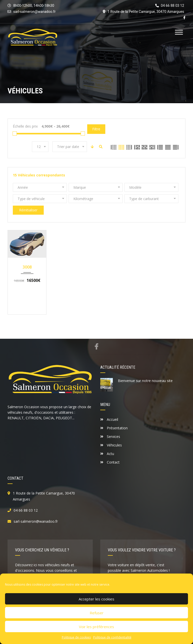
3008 (27, 267)
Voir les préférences (96, 627)
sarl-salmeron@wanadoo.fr (34, 12)
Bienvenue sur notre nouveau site (145, 381)
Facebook (96, 347)
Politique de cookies (76, 637)
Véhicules (111, 445)
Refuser (97, 613)
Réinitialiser (28, 210)
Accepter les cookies (96, 599)
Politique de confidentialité (112, 637)
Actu (107, 454)
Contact (110, 462)
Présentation (114, 428)
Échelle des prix (25, 126)
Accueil (109, 419)
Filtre (96, 129)
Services (110, 437)
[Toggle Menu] (179, 32)
